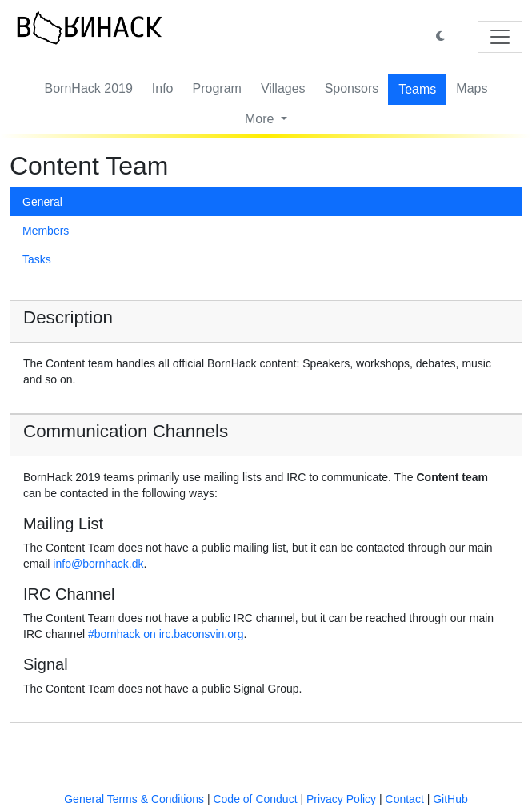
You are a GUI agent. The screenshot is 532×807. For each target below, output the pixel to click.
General (42, 202)
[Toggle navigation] (500, 37)
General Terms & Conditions (134, 799)
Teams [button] (417, 89)
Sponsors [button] (352, 88)
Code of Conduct (255, 799)
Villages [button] (283, 88)
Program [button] (217, 88)
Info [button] (163, 88)
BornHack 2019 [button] (89, 88)
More (261, 119)
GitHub (450, 799)
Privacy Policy (341, 799)
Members (46, 231)
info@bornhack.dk (98, 564)
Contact (405, 799)
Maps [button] (472, 88)
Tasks (37, 259)
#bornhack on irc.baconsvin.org (166, 634)
